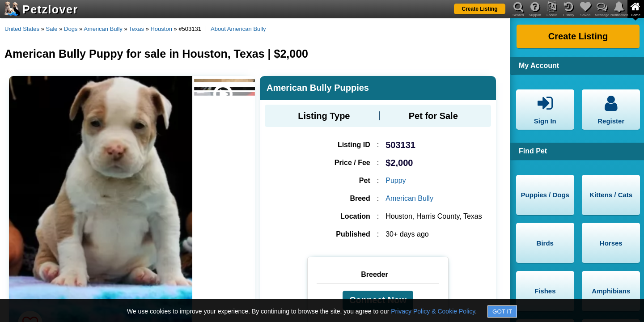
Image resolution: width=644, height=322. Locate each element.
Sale (52, 29)
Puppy (396, 180)
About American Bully (238, 29)
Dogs (71, 29)
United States (22, 29)
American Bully (103, 29)
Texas (136, 29)
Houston (161, 29)
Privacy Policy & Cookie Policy (433, 311)
